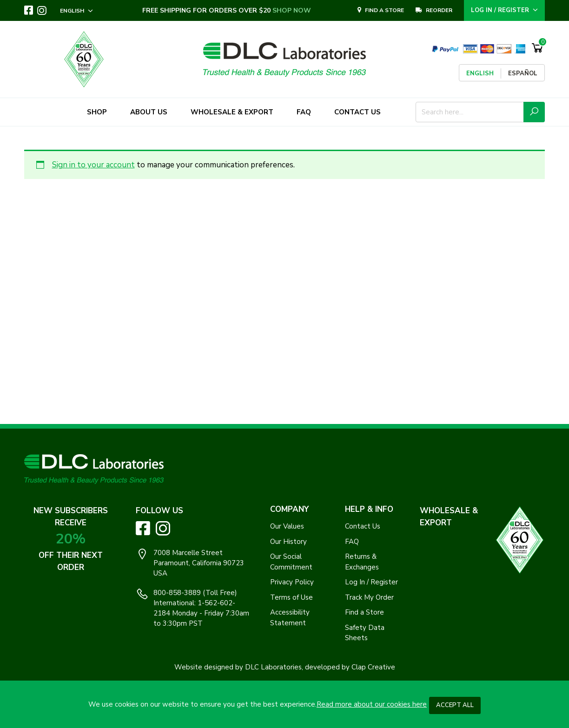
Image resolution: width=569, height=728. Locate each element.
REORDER (434, 10)
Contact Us (363, 526)
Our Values (287, 526)
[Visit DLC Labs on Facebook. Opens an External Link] (29, 10)
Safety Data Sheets (365, 633)
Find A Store (381, 10)
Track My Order (369, 597)
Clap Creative (373, 667)
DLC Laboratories (273, 667)
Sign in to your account (93, 165)
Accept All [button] (455, 705)
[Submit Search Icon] (534, 112)
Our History (288, 542)
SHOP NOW (292, 10)
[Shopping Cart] (537, 48)
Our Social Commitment (291, 562)
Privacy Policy (292, 582)
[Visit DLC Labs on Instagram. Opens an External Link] (42, 11)
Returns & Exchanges (362, 562)
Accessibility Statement (290, 618)
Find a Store (364, 612)
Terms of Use (291, 597)
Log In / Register (371, 582)
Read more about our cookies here (372, 704)
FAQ (352, 542)
